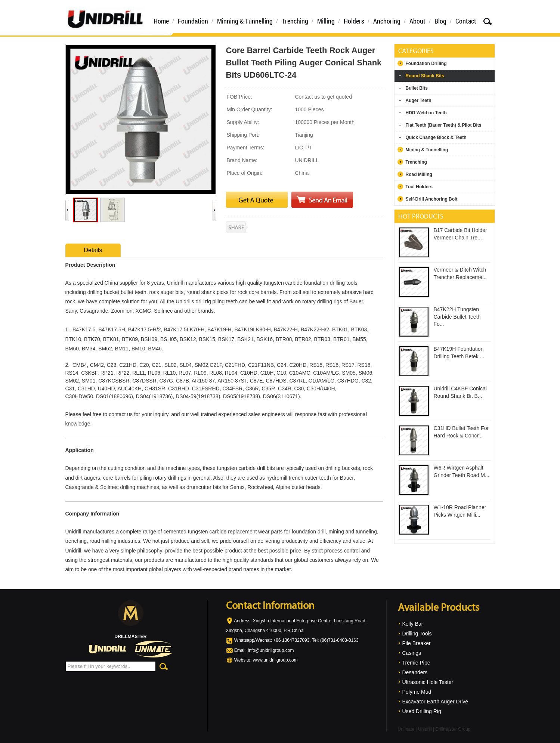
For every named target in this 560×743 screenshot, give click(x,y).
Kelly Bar (413, 624)
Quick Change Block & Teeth (436, 137)
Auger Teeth (419, 100)
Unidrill (425, 729)
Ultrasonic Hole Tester (428, 682)
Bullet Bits (417, 88)
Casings (412, 653)
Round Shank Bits (425, 76)
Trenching (295, 21)
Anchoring (387, 21)
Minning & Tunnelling (245, 21)
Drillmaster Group (453, 729)
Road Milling (419, 174)
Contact (466, 21)
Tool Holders (419, 187)
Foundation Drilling (426, 64)
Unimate (406, 729)
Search (488, 21)
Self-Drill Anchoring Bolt (432, 199)
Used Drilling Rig (422, 711)
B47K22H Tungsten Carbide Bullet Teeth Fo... (457, 317)
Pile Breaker (417, 643)
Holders (354, 21)
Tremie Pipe (416, 663)
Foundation (193, 21)
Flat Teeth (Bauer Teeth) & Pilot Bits (444, 125)
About (417, 21)
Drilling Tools (417, 634)
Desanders (415, 672)
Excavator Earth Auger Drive (435, 702)
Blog (440, 21)
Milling (326, 21)
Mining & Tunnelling (427, 150)
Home (161, 21)
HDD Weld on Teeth (426, 113)
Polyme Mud (417, 692)
